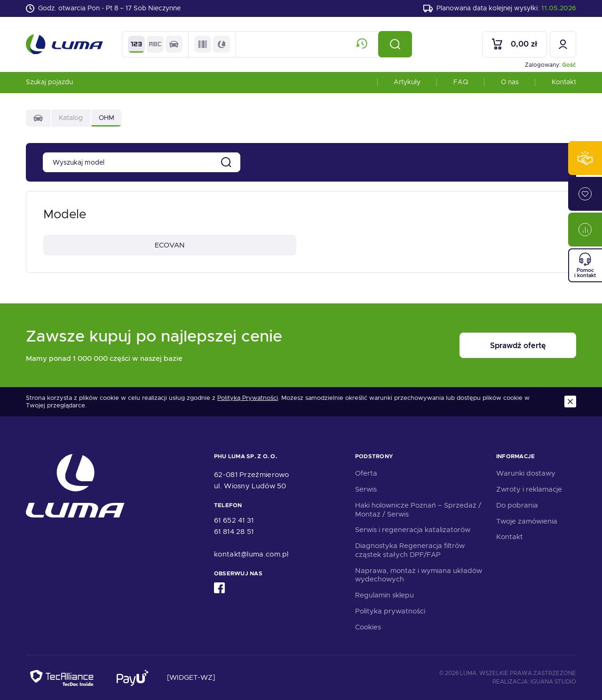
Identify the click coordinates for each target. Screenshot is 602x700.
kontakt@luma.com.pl (251, 554)
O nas (510, 82)
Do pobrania (517, 505)
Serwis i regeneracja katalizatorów (413, 530)
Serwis (366, 489)
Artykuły (407, 82)
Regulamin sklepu (384, 595)
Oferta (366, 473)
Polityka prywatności (390, 611)
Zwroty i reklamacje (529, 489)
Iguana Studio (553, 682)
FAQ (461, 82)
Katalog (71, 118)
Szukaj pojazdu (49, 82)
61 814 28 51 (234, 532)
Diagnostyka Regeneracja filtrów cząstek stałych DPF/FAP (410, 550)
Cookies (368, 627)
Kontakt (564, 82)
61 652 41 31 (234, 520)
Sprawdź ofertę (518, 346)
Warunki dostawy (526, 473)
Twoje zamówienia (527, 521)
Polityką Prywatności (248, 398)
